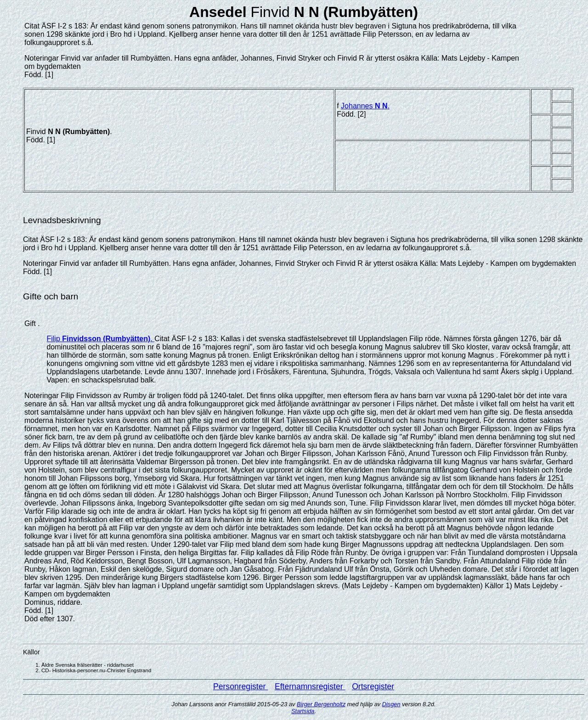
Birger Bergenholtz (321, 704)
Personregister (240, 686)
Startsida (303, 711)
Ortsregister (373, 686)
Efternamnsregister (310, 686)
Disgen (391, 704)
